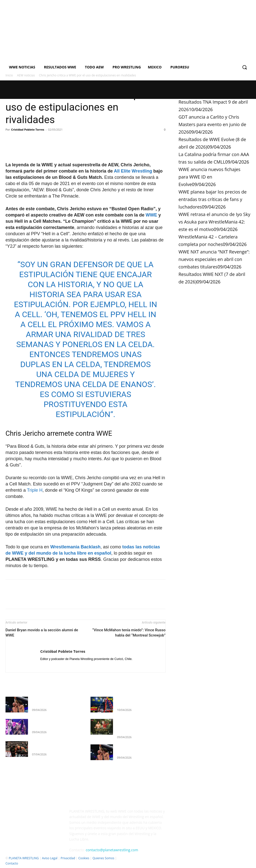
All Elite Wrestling (133, 171)
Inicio (9, 75)
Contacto (12, 863)
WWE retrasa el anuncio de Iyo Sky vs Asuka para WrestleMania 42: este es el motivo (214, 222)
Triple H (35, 490)
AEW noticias (26, 75)
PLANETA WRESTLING (24, 858)
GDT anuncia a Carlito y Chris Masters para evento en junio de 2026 (212, 124)
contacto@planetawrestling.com (112, 850)
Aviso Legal (50, 858)
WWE (151, 215)
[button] (244, 67)
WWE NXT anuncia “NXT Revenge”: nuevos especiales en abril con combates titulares (214, 259)
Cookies (84, 858)
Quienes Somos (103, 858)
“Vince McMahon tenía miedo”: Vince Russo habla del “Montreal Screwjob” (129, 633)
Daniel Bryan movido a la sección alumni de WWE (42, 633)
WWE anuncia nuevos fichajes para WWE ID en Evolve (209, 177)
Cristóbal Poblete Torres (28, 129)
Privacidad (68, 858)
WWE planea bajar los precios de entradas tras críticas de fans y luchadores (212, 199)
